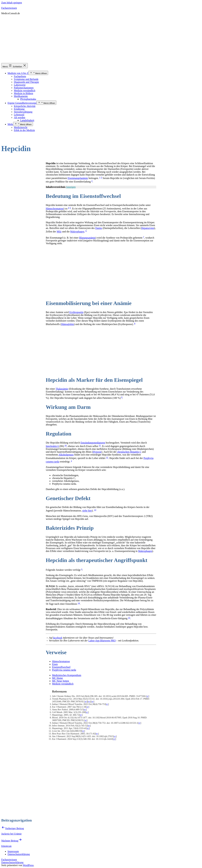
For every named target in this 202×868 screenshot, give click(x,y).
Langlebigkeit (27, 120)
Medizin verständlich (25, 91)
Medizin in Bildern (24, 93)
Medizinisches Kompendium (67, 675)
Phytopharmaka (28, 99)
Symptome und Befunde (26, 79)
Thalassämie (62, 389)
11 (100, 445)
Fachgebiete (20, 76)
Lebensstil (19, 115)
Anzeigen (71, 187)
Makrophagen (77, 232)
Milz (59, 232)
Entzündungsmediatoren (93, 443)
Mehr (10, 124)
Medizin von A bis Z (18, 73)
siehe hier (87, 511)
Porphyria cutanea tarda (64, 670)
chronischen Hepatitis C (129, 452)
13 (95, 510)
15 (129, 618)
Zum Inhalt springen (12, 3)
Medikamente (21, 96)
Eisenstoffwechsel (61, 667)
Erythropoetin (76, 312)
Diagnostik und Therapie (26, 82)
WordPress (28, 865)
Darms (99, 228)
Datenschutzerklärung (12, 862)
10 (66, 445)
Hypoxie (97, 452)
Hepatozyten (148, 228)
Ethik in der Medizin (24, 130)
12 (107, 457)
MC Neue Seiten (61, 681)
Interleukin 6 (52, 446)
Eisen (55, 664)
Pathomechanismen (24, 88)
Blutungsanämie (87, 238)
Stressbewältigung (23, 112)
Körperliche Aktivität (25, 106)
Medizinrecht (21, 127)
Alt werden (20, 117)
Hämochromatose (55, 209)
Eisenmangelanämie (78, 178)
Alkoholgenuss (66, 455)
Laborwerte (20, 85)
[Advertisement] (101, 39)
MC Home (57, 678)
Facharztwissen (9, 8)
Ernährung (19, 109)
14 (79, 603)
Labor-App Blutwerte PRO (102, 641)
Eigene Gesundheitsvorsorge (22, 103)
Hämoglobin (68, 324)
